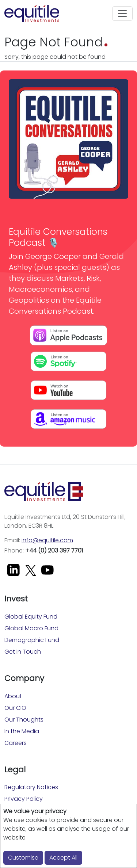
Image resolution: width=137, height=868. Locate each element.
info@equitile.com (47, 540)
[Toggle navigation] (122, 14)
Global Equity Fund (31, 617)
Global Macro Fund (31, 628)
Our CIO (15, 708)
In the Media (22, 731)
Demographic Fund (32, 640)
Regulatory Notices (31, 787)
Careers (16, 743)
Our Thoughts (24, 720)
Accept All (63, 858)
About (13, 696)
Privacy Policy (24, 799)
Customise (23, 858)
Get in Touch (23, 652)
